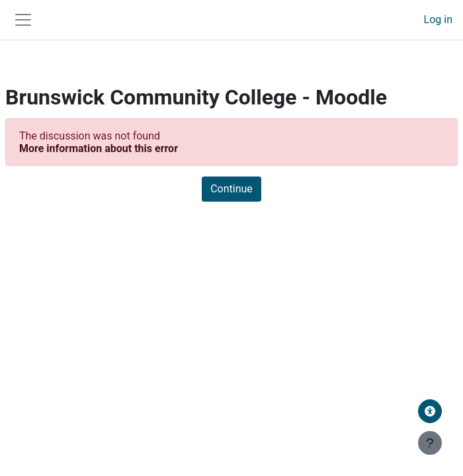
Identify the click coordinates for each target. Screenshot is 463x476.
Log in (438, 20)
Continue (232, 189)
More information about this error (99, 148)
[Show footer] (430, 443)
